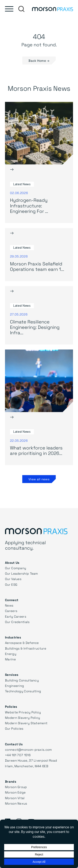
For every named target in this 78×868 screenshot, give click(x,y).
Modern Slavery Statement (26, 723)
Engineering (14, 686)
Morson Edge (15, 792)
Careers (11, 611)
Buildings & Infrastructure (26, 648)
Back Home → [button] (39, 61)
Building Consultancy (22, 680)
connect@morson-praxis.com (28, 749)
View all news (39, 479)
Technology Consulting (23, 691)
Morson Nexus (16, 803)
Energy (11, 654)
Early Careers (16, 616)
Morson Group (16, 787)
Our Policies (14, 728)
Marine (10, 659)
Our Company (15, 568)
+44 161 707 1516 (18, 755)
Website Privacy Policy (23, 712)
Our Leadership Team (22, 573)
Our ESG (11, 584)
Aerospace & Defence (22, 643)
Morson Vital (15, 798)
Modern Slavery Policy (22, 718)
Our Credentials (17, 622)
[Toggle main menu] (9, 9)
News (9, 605)
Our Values (13, 579)
